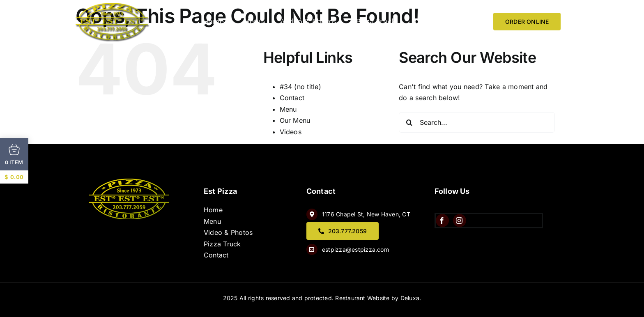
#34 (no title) (300, 87)
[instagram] (460, 221)
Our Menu (295, 120)
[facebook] (442, 221)
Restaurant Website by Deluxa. (378, 298)
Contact (292, 98)
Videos (291, 132)
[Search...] (477, 122)
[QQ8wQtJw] (130, 182)
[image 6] (113, 6)
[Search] (409, 122)
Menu (288, 109)
